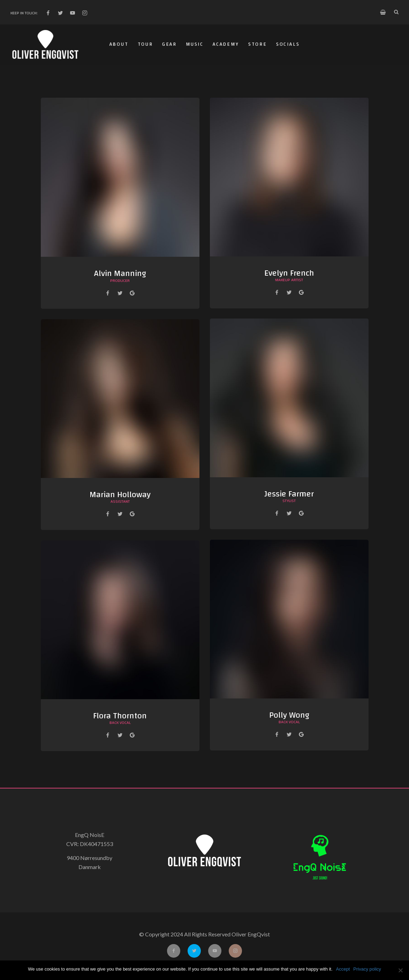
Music (195, 44)
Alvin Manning (120, 274)
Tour (145, 44)
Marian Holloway (120, 495)
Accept (343, 969)
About (119, 44)
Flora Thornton (120, 716)
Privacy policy (367, 969)
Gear (169, 44)
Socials (288, 44)
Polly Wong (289, 715)
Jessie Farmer (289, 494)
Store (258, 44)
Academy (226, 44)
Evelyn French (289, 273)
